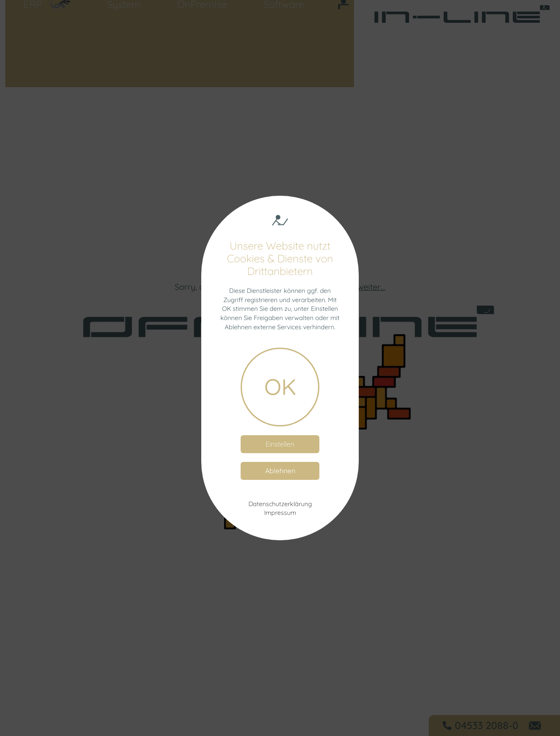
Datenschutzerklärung (280, 504)
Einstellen (280, 444)
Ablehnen (280, 471)
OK (280, 387)
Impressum (280, 513)
